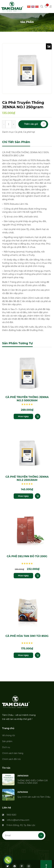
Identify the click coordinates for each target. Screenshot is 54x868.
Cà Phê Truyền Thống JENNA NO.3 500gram (27, 399)
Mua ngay (23, 416)
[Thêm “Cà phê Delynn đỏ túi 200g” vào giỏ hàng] (38, 576)
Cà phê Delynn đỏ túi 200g (27, 556)
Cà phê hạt (29, 132)
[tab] (16, 142)
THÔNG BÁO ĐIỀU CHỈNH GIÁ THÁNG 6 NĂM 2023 (33, 782)
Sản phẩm (7, 741)
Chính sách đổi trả (11, 759)
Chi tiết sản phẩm (16, 142)
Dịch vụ (6, 747)
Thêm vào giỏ (35, 124)
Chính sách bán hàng (13, 753)
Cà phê (18, 132)
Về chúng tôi (9, 735)
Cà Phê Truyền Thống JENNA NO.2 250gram (27, 478)
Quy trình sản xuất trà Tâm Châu (34, 797)
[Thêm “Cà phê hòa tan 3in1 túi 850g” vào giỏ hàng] (38, 655)
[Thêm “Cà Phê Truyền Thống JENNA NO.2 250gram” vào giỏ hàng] (38, 496)
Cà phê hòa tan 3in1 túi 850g (27, 636)
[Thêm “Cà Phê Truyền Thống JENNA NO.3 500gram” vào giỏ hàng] (38, 417)
